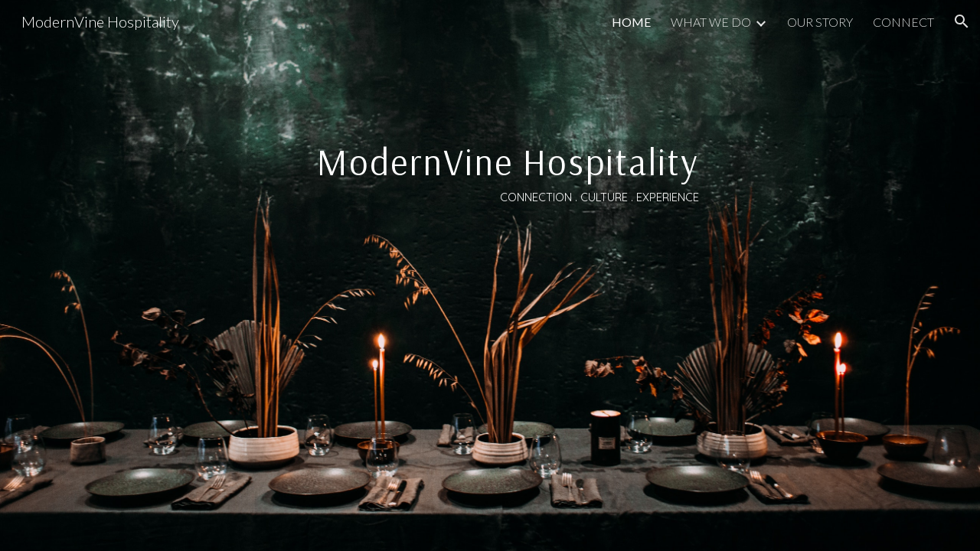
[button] (962, 21)
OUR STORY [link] (820, 22)
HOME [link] (631, 22)
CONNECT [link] (903, 22)
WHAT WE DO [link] (711, 22)
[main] (490, 276)
